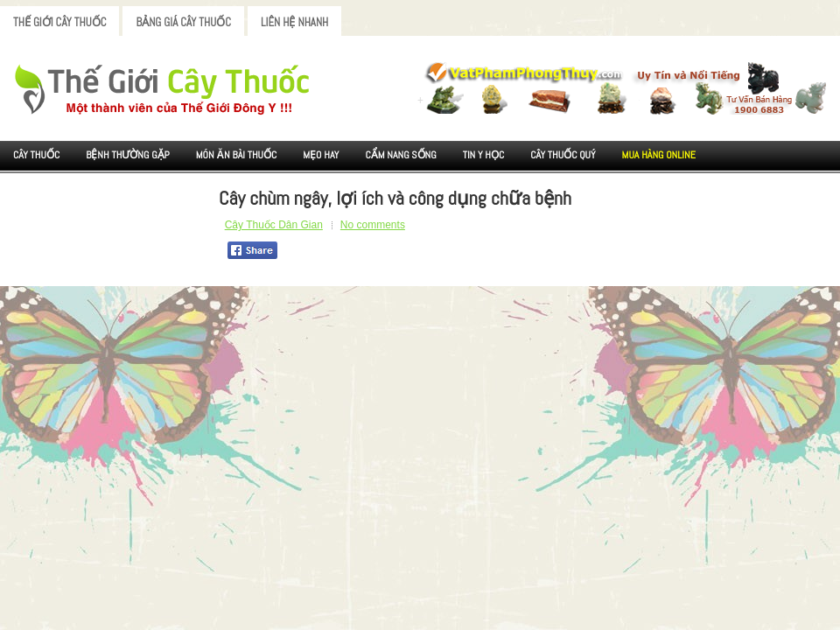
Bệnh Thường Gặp (128, 155)
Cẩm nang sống (400, 155)
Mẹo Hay (321, 155)
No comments (373, 225)
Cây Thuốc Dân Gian (274, 225)
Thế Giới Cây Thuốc (59, 22)
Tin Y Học (484, 155)
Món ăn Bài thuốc (237, 155)
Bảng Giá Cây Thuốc (183, 22)
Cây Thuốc (36, 155)
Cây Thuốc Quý (563, 155)
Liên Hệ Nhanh (294, 22)
